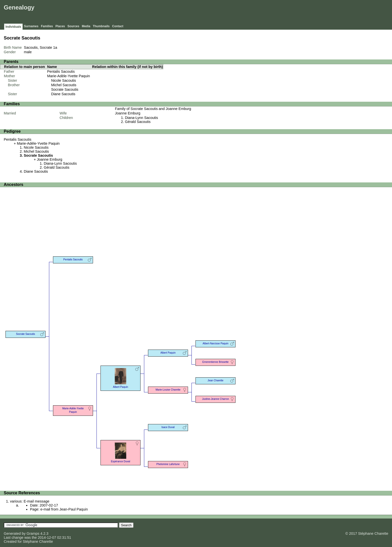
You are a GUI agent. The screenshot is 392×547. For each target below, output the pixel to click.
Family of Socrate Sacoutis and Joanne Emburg (153, 109)
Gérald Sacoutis (138, 122)
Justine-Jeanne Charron (215, 399)
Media (86, 26)
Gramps (33, 534)
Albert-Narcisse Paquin (215, 343)
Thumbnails (101, 26)
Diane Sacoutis (63, 94)
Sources (73, 26)
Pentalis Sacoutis (61, 71)
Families (47, 26)
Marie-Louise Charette (168, 390)
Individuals (13, 27)
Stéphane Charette (38, 542)
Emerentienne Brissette (216, 362)
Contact (118, 26)
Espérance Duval (120, 452)
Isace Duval (168, 427)
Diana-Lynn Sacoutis (141, 118)
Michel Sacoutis (64, 85)
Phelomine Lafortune (168, 464)
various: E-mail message (30, 501)
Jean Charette (215, 380)
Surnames (31, 26)
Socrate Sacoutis (65, 89)
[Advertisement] (300, 12)
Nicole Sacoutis (64, 80)
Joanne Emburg (128, 113)
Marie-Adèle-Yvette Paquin (69, 76)
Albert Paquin (120, 378)
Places (60, 26)
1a (55, 47)
